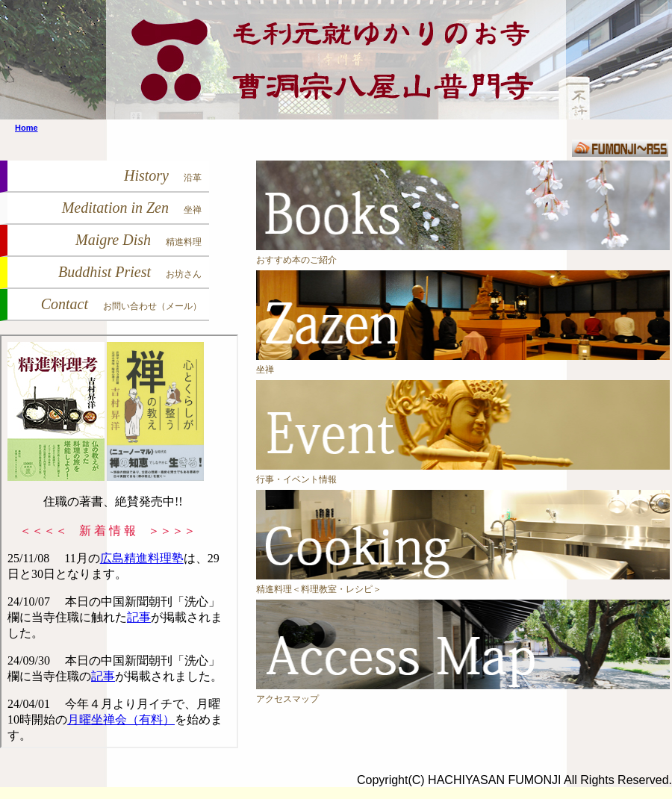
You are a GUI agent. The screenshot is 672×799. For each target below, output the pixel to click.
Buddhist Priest (130, 272)
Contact (121, 304)
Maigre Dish (139, 240)
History (163, 175)
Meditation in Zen (132, 208)
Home (27, 128)
